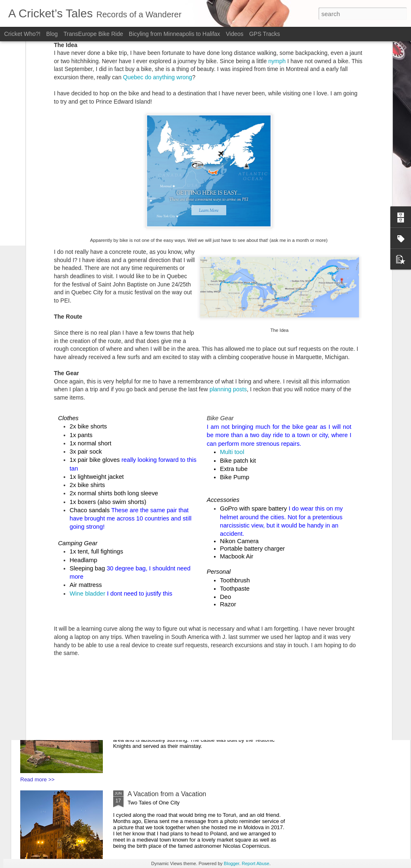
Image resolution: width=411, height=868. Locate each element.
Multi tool (232, 331)
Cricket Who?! (22, 34)
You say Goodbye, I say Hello (171, 694)
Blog (53, 34)
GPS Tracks (265, 34)
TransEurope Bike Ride (93, 34)
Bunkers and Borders (159, 594)
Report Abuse (255, 863)
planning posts (228, 268)
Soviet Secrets (149, 494)
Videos (235, 34)
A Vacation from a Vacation (167, 794)
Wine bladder (88, 472)
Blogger (232, 863)
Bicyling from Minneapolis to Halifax (175, 34)
